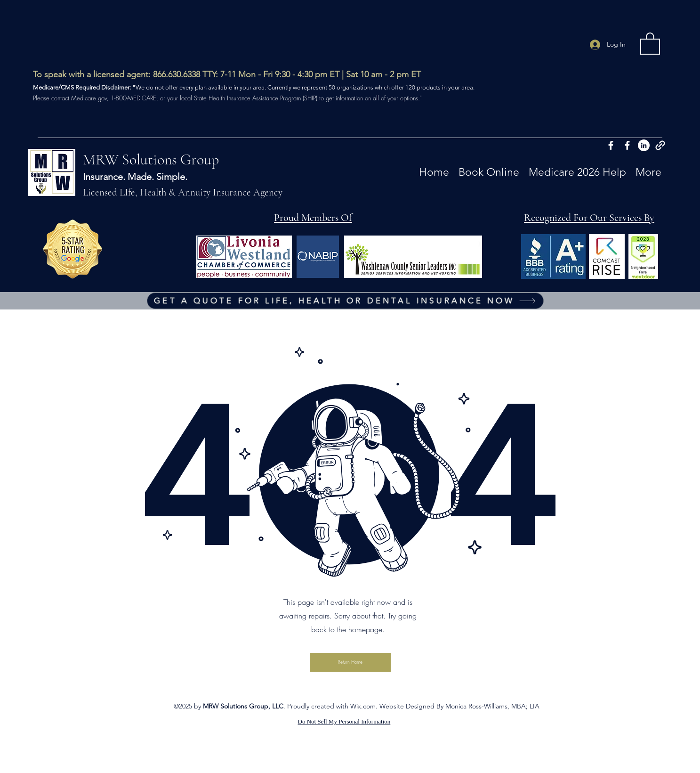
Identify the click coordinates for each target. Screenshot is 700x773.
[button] (650, 43)
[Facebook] (611, 145)
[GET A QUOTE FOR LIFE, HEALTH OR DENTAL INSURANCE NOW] (345, 301)
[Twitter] (644, 145)
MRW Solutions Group (151, 159)
